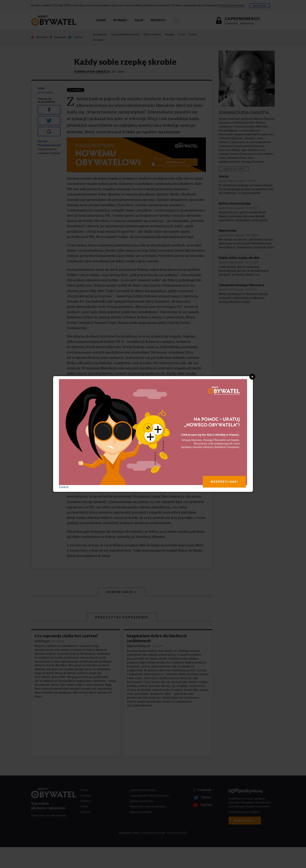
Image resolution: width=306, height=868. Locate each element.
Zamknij (64, 487)
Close (252, 377)
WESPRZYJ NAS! (224, 482)
